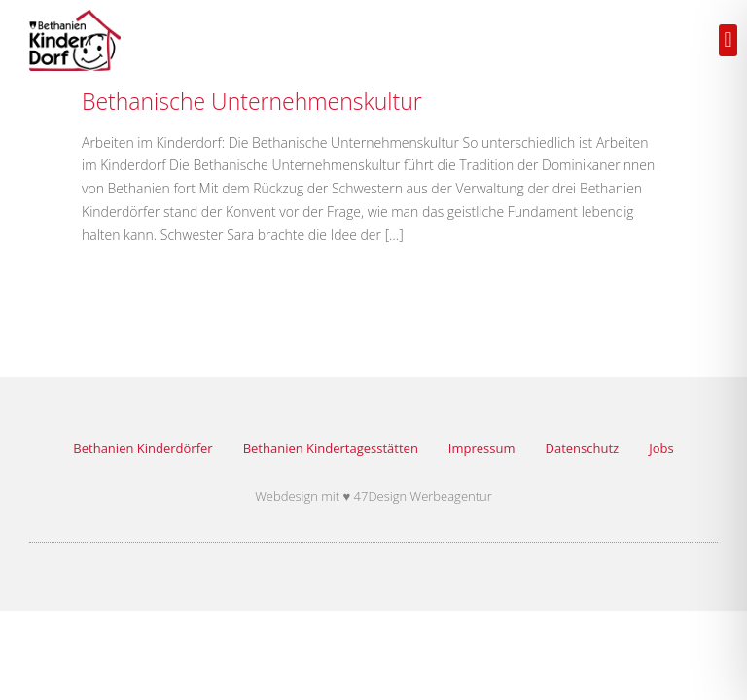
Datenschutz (583, 448)
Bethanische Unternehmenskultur (252, 101)
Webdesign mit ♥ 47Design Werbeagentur (373, 496)
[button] (728, 40)
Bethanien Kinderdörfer (142, 448)
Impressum (482, 448)
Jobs (661, 448)
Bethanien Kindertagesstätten (331, 448)
